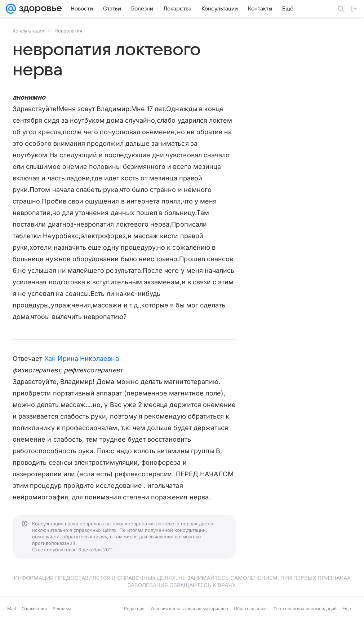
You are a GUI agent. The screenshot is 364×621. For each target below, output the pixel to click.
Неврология (68, 31)
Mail (12, 609)
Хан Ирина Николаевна (82, 358)
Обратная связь (251, 609)
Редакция (134, 609)
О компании (34, 609)
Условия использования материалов (189, 609)
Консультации (28, 31)
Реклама (62, 609)
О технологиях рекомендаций (305, 609)
